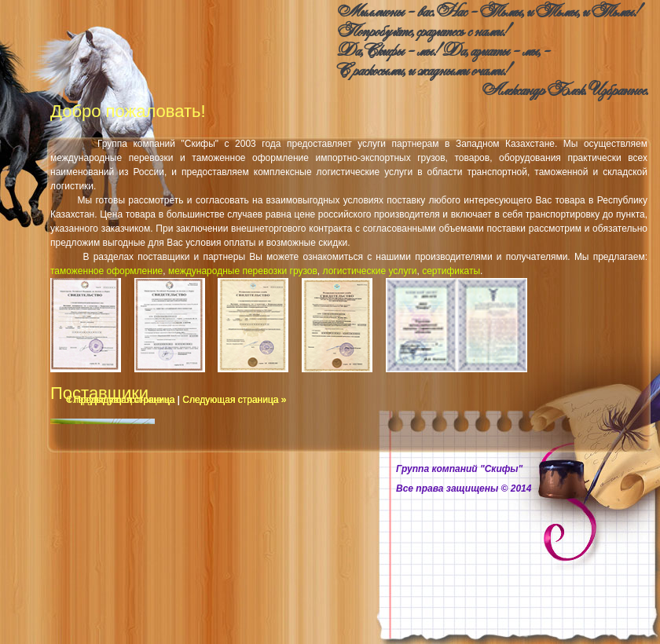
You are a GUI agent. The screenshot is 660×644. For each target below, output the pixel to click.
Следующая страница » (234, 400)
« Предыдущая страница (120, 400)
